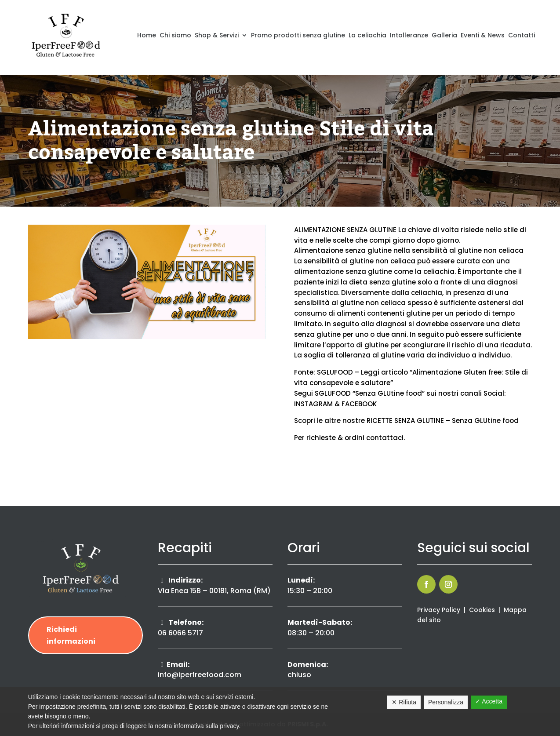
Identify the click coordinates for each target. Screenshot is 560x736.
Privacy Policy (439, 610)
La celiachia (367, 35)
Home (147, 35)
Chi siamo (175, 35)
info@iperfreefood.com (200, 675)
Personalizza (446, 702)
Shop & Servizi (217, 35)
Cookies (482, 610)
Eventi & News (483, 35)
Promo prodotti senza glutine (298, 35)
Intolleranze (409, 35)
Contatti (522, 35)
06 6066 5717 (180, 633)
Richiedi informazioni (71, 635)
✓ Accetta (489, 701)
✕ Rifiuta (404, 702)
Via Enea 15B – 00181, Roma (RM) (214, 591)
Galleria (444, 35)
